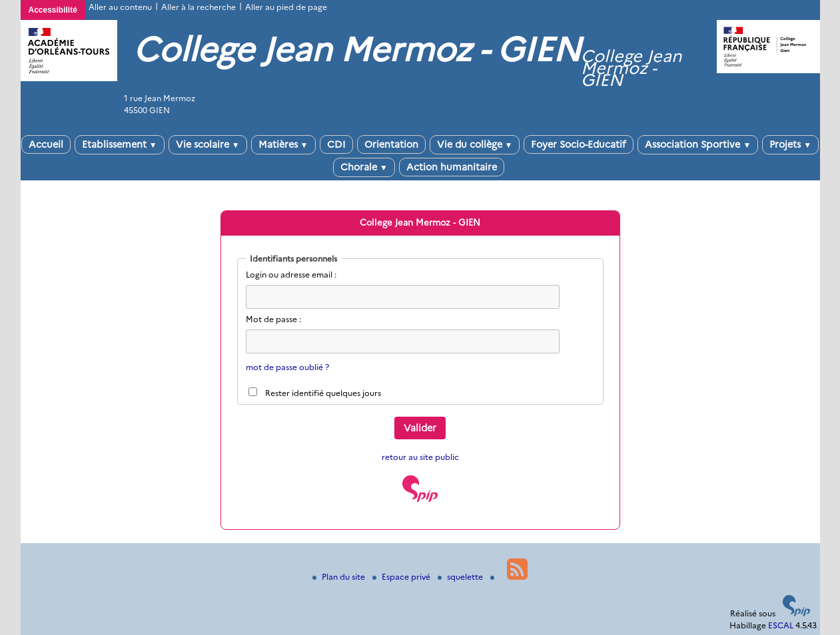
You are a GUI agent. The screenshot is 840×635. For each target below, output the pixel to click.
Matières (283, 144)
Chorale (364, 167)
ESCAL (781, 625)
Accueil (46, 144)
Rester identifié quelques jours (323, 393)
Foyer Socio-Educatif (579, 144)
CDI (336, 144)
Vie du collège (475, 144)
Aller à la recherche (199, 7)
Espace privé (402, 577)
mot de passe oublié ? (287, 367)
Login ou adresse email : (291, 275)
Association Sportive (698, 144)
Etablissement (120, 144)
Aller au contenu (120, 7)
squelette (461, 577)
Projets (790, 144)
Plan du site (340, 577)
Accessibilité (53, 10)
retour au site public (420, 457)
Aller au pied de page (286, 7)
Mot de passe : (273, 319)
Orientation (391, 144)
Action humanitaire (452, 167)
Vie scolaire (208, 144)
